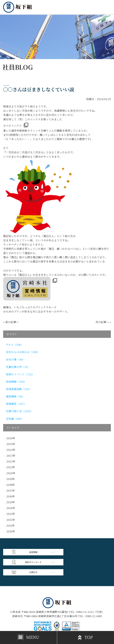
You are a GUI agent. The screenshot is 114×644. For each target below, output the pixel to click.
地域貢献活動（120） (19, 389)
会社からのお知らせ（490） (23, 352)
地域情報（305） (16, 382)
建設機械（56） (15, 396)
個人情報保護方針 (84, 617)
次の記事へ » (103, 322)
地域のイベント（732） (20, 374)
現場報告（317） (16, 404)
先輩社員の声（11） (18, 367)
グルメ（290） (15, 345)
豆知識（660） (15, 419)
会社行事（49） (15, 360)
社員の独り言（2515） (19, 411)
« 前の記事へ (11, 322)
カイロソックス (12, 126)
